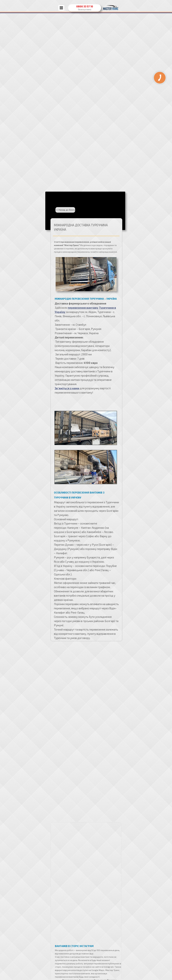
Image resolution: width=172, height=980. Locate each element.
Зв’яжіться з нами (67, 388)
